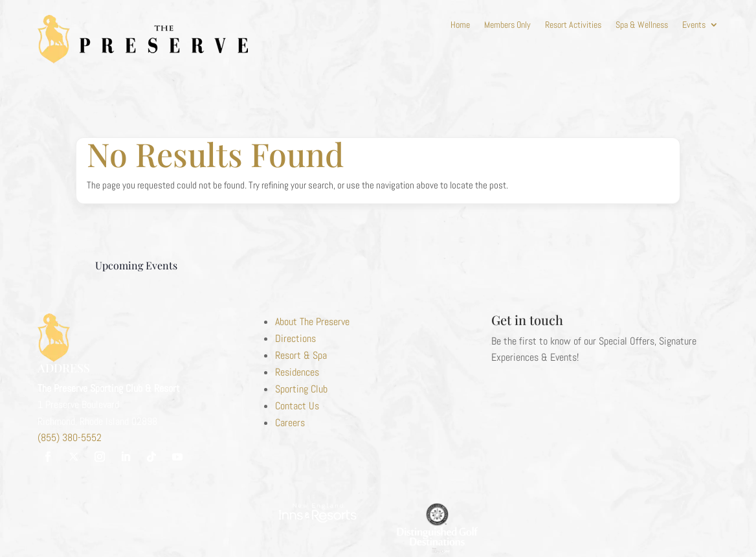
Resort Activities (573, 25)
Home (460, 25)
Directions (295, 338)
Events (694, 25)
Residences (297, 372)
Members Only (507, 25)
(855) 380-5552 (70, 438)
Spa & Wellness (642, 25)
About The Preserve (312, 322)
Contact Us (297, 406)
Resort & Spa (301, 355)
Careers (290, 423)
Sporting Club (301, 389)
